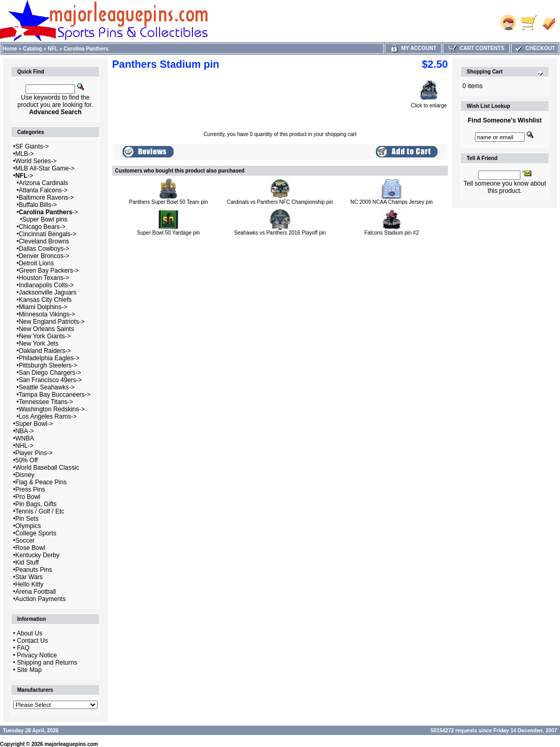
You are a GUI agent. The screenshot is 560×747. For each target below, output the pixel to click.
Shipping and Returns (47, 663)
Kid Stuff (27, 562)
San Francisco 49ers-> (50, 380)
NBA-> (25, 431)
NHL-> (24, 446)
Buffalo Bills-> (38, 205)
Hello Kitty (29, 584)
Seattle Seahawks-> (47, 387)
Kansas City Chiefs (45, 300)
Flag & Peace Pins (41, 482)
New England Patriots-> (52, 322)
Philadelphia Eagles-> (49, 358)
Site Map (29, 670)
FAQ (23, 648)
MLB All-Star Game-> (45, 168)
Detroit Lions (36, 263)
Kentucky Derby (37, 555)
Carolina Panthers (86, 49)
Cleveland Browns (44, 241)
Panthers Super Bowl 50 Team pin (168, 202)
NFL (53, 49)
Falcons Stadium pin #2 (392, 233)
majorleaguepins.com (71, 744)
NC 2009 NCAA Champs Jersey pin (392, 202)
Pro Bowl (28, 497)
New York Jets (39, 344)
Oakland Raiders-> (45, 351)
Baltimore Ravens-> (46, 198)
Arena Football (35, 592)
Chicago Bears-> (42, 227)
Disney (25, 475)
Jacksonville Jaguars (48, 292)
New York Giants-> (45, 336)
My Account (413, 48)
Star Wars (29, 577)
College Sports (36, 533)
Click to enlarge (429, 103)
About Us (29, 633)
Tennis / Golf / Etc (40, 511)
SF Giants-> (32, 146)
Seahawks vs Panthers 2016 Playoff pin (280, 233)
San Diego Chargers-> (50, 373)
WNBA (25, 438)
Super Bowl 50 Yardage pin (169, 233)
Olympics (28, 526)
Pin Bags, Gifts (36, 504)
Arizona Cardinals (44, 183)
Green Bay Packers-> (49, 271)
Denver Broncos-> (44, 256)
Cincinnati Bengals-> (47, 234)
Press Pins (30, 489)
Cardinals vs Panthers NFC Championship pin (280, 202)
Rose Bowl (30, 548)
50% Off (26, 460)
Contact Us (33, 641)
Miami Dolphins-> (43, 307)
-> (24, 176)
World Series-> (36, 161)
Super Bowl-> (34, 424)
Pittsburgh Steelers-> (48, 365)
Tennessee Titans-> (46, 402)
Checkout (534, 48)
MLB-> (25, 154)
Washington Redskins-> (52, 409)
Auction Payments (40, 599)
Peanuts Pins (34, 570)
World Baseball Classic (47, 468)
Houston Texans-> (44, 278)
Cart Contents (476, 48)
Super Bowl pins (45, 219)
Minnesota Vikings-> (47, 314)
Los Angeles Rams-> (48, 417)
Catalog (33, 49)
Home (10, 49)
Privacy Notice (37, 655)
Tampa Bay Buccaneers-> (55, 395)
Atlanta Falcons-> (43, 190)
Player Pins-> (34, 453)
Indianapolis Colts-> (46, 285)
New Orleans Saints (46, 329)
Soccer (25, 541)
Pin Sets (27, 519)
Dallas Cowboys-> (44, 249)
